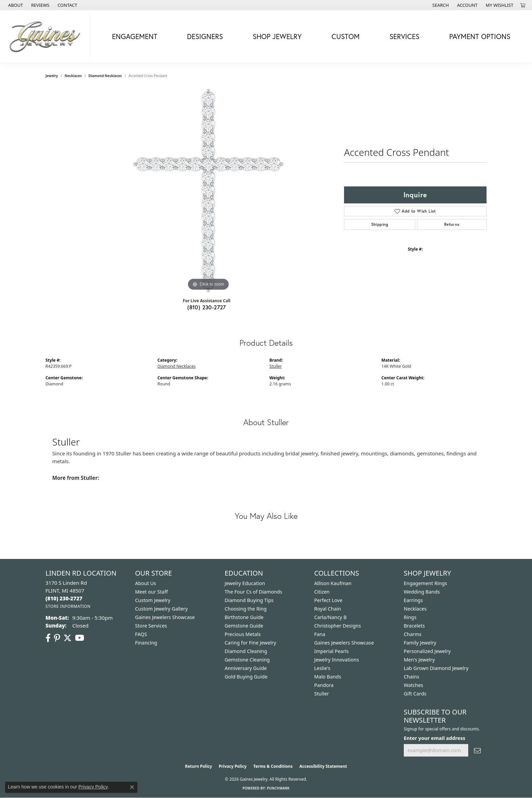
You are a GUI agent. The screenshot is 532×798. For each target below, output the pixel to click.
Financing (146, 643)
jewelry (52, 76)
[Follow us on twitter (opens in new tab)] (68, 638)
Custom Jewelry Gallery (161, 609)
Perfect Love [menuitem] (328, 600)
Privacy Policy (233, 766)
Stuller (276, 366)
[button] (440, 5)
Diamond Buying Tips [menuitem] (249, 600)
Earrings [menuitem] (413, 600)
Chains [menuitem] (412, 677)
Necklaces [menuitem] (415, 609)
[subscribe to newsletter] (477, 750)
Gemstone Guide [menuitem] (244, 626)
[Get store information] (68, 606)
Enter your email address (434, 738)
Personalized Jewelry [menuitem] (427, 651)
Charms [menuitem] (413, 634)
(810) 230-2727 (207, 307)
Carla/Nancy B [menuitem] (330, 617)
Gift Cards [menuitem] (415, 694)
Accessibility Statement (323, 766)
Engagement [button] (135, 36)
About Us (146, 583)
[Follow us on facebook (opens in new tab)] (48, 638)
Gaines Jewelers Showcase (165, 617)
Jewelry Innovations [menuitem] (337, 660)
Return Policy (198, 766)
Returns (452, 224)
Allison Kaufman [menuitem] (333, 583)
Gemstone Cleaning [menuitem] (247, 660)
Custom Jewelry (153, 600)
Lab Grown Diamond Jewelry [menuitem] (436, 668)
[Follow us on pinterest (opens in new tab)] (57, 638)
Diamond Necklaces (105, 76)
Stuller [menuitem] (321, 694)
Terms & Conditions (273, 766)
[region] (208, 191)
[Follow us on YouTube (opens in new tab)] (80, 638)
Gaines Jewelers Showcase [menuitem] (344, 643)
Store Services (151, 626)
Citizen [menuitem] (322, 592)
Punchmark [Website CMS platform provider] (278, 788)
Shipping (380, 224)
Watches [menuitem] (413, 685)
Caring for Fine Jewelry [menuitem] (250, 643)
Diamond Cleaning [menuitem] (246, 651)
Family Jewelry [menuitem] (420, 643)
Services (404, 36)
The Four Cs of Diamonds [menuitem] (253, 592)
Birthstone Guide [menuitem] (244, 617)
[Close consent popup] (132, 787)
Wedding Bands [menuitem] (422, 592)
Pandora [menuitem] (324, 685)
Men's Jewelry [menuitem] (419, 660)
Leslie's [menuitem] (322, 668)
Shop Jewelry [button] (277, 36)
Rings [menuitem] (410, 617)
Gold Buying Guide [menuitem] (246, 677)
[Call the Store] (64, 598)
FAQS (141, 634)
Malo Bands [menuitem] (328, 677)
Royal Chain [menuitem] (328, 609)
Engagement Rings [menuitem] (425, 583)
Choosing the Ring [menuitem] (246, 609)
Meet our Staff (151, 592)
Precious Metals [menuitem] (243, 634)
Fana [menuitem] (320, 634)
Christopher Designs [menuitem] (338, 626)
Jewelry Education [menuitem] (245, 583)
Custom (346, 36)
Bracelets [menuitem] (414, 626)
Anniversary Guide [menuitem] (246, 668)
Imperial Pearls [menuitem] (331, 651)
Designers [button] (205, 36)
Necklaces (73, 76)
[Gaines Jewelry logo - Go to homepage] (47, 37)
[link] (15, 5)
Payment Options (480, 36)
